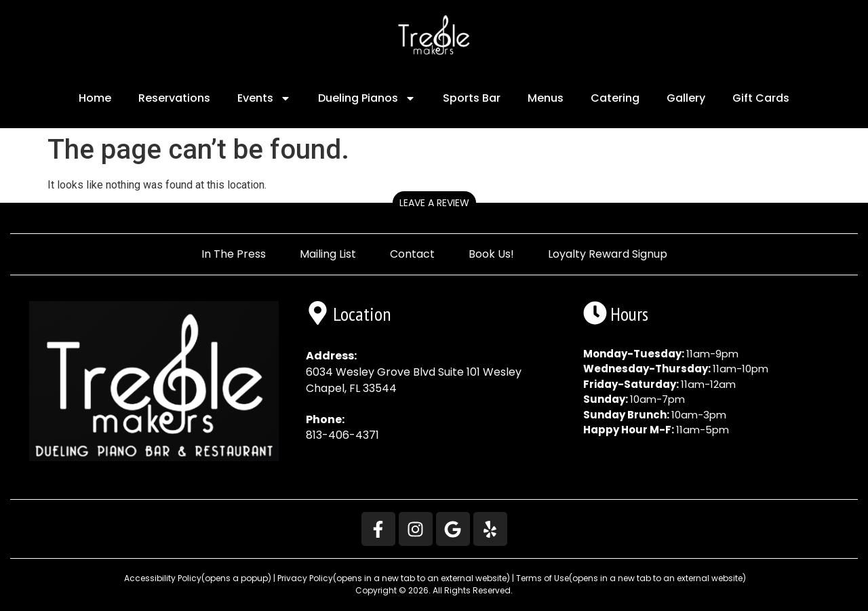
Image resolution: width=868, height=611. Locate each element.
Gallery (686, 98)
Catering (615, 98)
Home (95, 98)
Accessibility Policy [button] (197, 578)
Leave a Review (434, 203)
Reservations (174, 98)
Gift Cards (761, 98)
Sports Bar (472, 98)
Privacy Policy (394, 578)
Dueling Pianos (367, 98)
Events (264, 98)
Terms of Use (631, 578)
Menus (546, 98)
